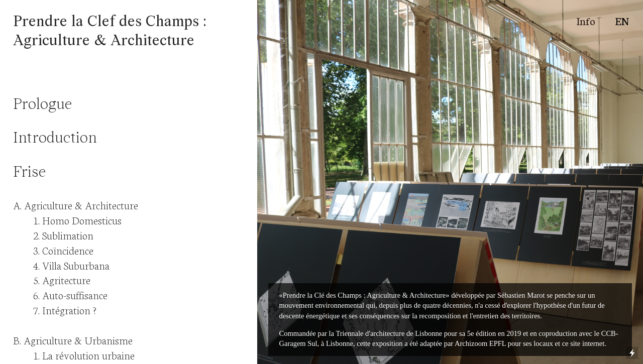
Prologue (42, 105)
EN (622, 20)
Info (586, 20)
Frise (29, 173)
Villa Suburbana (76, 265)
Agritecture (66, 279)
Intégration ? (69, 310)
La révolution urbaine (88, 355)
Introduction (55, 139)
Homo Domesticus (82, 220)
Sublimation (68, 235)
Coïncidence (68, 250)
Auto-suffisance (75, 294)
